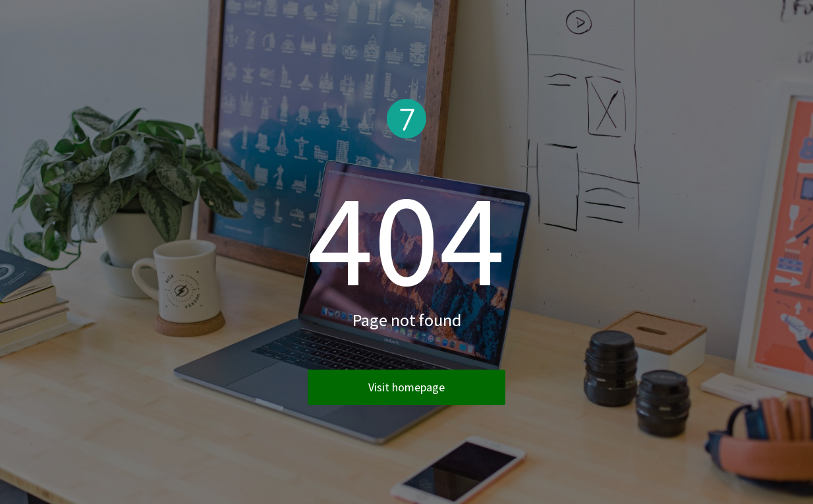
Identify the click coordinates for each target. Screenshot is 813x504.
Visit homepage (406, 387)
